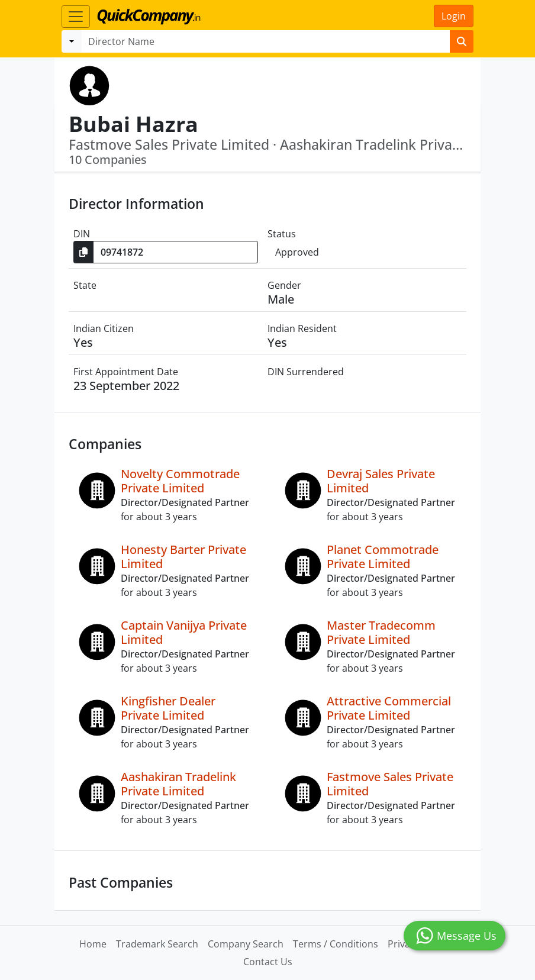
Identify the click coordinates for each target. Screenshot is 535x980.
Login (454, 16)
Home (93, 944)
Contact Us (268, 962)
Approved (297, 252)
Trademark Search (157, 944)
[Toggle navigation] (76, 17)
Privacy (404, 944)
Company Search (246, 944)
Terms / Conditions (336, 944)
